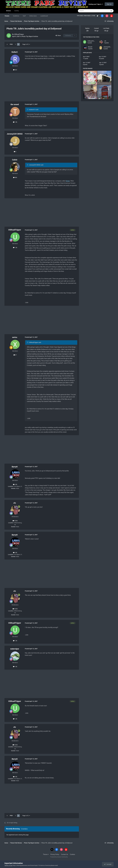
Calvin (15, 160)
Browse (9, 12)
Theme (46, 854)
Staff (24, 16)
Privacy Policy (55, 854)
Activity (17, 11)
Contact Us (65, 854)
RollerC (15, 52)
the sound (15, 104)
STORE (94, 16)
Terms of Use (8, 865)
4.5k (15, 484)
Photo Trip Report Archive (30, 36)
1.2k (15, 248)
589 (15, 177)
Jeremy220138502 (15, 134)
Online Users (33, 16)
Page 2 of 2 (26, 44)
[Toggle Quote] (28, 110)
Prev (11, 44)
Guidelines (16, 16)
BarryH (15, 467)
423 (15, 70)
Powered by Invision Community (59, 857)
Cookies (72, 854)
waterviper (15, 649)
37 (15, 355)
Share (58, 35)
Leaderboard (44, 16)
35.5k (15, 521)
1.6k (15, 667)
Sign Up (109, 4)
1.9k (15, 122)
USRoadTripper (19, 34)
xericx (15, 337)
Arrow (68, 181)
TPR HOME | (80, 16)
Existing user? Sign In (96, 4)
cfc (15, 503)
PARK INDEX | (88, 16)
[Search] (89, 11)
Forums (7, 16)
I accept (108, 864)
